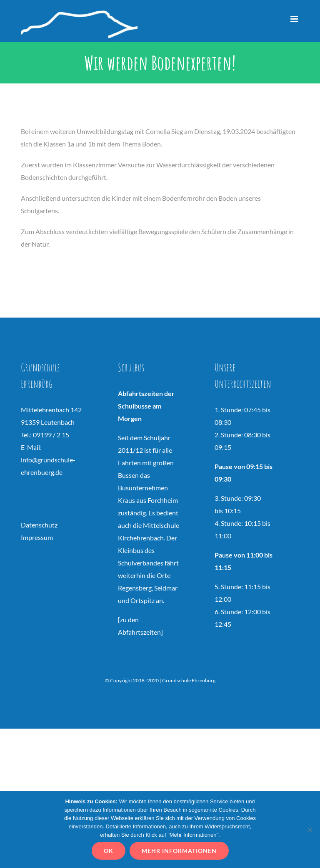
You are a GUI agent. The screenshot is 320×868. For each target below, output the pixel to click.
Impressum (37, 537)
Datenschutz (39, 525)
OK (109, 851)
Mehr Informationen (179, 851)
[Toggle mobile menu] (295, 19)
